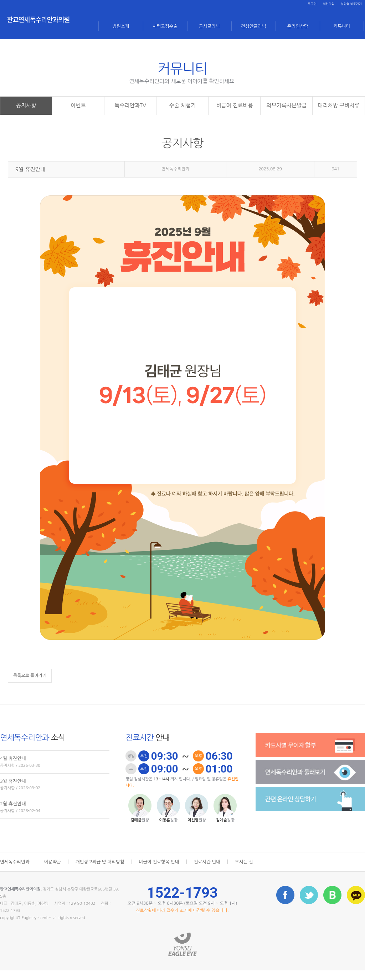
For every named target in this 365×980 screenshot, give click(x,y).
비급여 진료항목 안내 (163, 872)
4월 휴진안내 (55, 773)
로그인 (300, 5)
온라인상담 (298, 26)
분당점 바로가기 (348, 5)
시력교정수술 (165, 26)
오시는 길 (250, 872)
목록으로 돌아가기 (30, 685)
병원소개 (121, 26)
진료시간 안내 (212, 872)
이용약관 (54, 872)
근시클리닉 (209, 26)
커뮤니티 (342, 26)
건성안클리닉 (253, 26)
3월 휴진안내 (55, 795)
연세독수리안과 (15, 872)
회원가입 (320, 5)
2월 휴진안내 (55, 818)
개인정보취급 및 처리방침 (102, 872)
